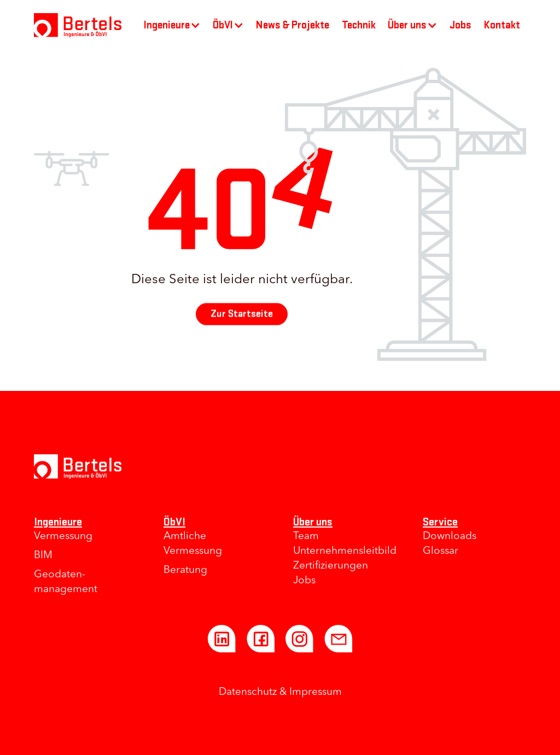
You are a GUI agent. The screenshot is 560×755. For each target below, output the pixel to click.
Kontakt (502, 25)
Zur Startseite (242, 314)
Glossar (441, 551)
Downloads (450, 537)
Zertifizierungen (331, 566)
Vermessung (63, 537)
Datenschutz (248, 692)
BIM (43, 556)
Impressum (316, 692)
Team (306, 537)
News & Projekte (293, 25)
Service (440, 522)
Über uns (313, 522)
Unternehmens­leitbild (345, 551)
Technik (359, 25)
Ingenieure (58, 522)
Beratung (185, 570)
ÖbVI (174, 522)
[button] (172, 25)
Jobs (460, 25)
